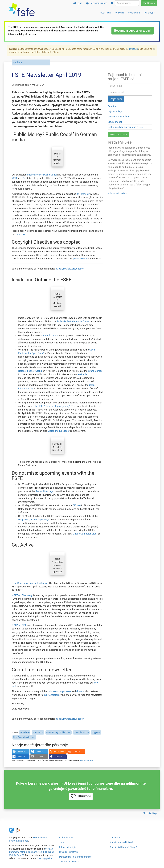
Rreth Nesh (105, 13)
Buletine (112, 106)
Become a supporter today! (133, 31)
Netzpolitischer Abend (30, 371)
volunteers (53, 691)
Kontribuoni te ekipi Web (121, 842)
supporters (66, 691)
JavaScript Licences (69, 862)
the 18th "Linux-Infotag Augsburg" (52, 406)
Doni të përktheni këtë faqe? (123, 847)
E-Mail (40, 757)
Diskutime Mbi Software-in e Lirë (125, 127)
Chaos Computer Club (85, 534)
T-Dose (77, 505)
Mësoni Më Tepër (87, 760)
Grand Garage (95, 371)
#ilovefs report (50, 336)
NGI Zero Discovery (22, 595)
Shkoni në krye (150, 813)
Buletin (18, 63)
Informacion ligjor (68, 847)
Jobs (62, 842)
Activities (119, 13)
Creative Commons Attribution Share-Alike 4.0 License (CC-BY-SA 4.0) (31, 852)
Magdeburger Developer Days (34, 520)
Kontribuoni (134, 13)
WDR (14, 178)
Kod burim (115, 838)
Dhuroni (149, 3)
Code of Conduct (81, 732)
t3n (24, 178)
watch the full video (58, 431)
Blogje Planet (115, 122)
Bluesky (40, 751)
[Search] (112, 3)
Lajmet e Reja (115, 111)
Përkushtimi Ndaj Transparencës (75, 857)
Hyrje (77, 3)
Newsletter (25, 732)
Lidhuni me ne (66, 838)
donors (80, 691)
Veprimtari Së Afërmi (119, 117)
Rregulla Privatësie (68, 852)
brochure (21, 234)
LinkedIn (22, 757)
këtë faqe (133, 49)
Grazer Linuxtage (44, 491)
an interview (83, 194)
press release (80, 259)
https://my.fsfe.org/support (70, 269)
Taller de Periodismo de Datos (73, 321)
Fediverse (22, 751)
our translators (51, 695)
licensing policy (44, 858)
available (82, 374)
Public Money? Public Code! (42, 175)
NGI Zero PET (19, 625)
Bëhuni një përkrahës (119, 135)
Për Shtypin (150, 13)
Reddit (77, 751)
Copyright (96, 732)
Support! (59, 757)
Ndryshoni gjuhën (97, 3)
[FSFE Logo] (22, 10)
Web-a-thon (38, 732)
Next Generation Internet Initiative (30, 583)
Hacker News (59, 751)
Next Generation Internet (24, 737)
